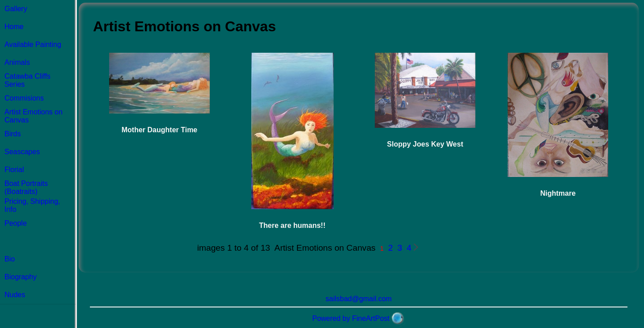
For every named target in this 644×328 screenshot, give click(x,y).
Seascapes (22, 152)
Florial (14, 170)
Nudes (15, 295)
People (16, 223)
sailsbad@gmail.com (359, 299)
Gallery (16, 9)
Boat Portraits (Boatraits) (26, 187)
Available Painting (33, 44)
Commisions (24, 98)
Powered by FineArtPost (351, 318)
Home (14, 27)
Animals (17, 62)
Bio (10, 259)
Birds (13, 134)
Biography (21, 277)
